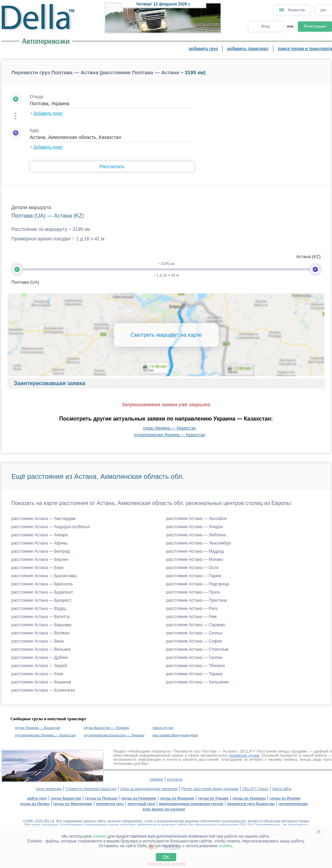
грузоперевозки (293, 804)
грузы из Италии (285, 798)
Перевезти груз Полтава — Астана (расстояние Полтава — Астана (95, 72)
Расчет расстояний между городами (210, 789)
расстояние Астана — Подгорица (198, 584)
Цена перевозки (49, 789)
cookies (100, 836)
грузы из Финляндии (73, 804)
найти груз (37, 798)
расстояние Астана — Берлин (40, 559)
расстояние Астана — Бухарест (42, 600)
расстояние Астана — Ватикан (41, 633)
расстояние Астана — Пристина (197, 600)
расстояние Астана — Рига (192, 609)
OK (166, 857)
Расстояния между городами (282, 751)
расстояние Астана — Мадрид (195, 551)
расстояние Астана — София (194, 641)
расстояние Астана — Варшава (42, 625)
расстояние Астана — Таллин (194, 658)
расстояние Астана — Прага (193, 592)
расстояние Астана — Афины (40, 543)
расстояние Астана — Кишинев (41, 682)
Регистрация (315, 26)
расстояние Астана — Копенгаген (43, 690)
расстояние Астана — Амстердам (44, 519)
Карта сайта (282, 789)
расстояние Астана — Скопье (194, 633)
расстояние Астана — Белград (41, 551)
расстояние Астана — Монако (194, 559)
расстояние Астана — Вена (38, 641)
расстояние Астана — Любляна (196, 535)
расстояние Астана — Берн (38, 568)
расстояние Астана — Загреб (40, 666)
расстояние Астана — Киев (37, 674)
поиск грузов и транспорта (305, 49)
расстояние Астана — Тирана (194, 674)
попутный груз (141, 804)
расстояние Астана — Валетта (41, 617)
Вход (266, 26)
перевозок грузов (244, 755)
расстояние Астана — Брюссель (42, 584)
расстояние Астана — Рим (191, 617)
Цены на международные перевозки (149, 789)
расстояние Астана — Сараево (196, 625)
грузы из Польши (101, 798)
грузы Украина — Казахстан (170, 428)
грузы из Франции (177, 798)
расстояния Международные (175, 735)
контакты (175, 779)
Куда (34, 130)
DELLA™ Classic (255, 789)
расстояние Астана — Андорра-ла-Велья (51, 527)
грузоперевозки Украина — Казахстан (169, 435)
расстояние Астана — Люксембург (199, 543)
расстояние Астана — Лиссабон (197, 519)
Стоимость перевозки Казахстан (91, 789)
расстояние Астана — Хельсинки (197, 682)
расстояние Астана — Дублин (40, 658)
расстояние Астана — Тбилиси (195, 666)
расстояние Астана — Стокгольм (197, 649)
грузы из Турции (213, 798)
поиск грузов (163, 727)
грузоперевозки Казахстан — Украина (114, 735)
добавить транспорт (248, 49)
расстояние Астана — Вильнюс (41, 649)
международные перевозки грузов (191, 804)
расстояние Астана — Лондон (194, 527)
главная (156, 779)
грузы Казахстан (66, 798)
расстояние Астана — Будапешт (42, 592)
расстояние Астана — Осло (192, 568)
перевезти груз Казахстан (251, 804)
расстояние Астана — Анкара (40, 535)
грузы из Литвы (35, 804)
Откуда (37, 97)
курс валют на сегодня (164, 809)
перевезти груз (110, 804)
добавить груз (203, 49)
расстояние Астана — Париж (194, 576)
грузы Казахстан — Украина (107, 727)
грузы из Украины (249, 798)
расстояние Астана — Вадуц (39, 609)
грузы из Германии (139, 798)
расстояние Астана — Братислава (44, 576)
